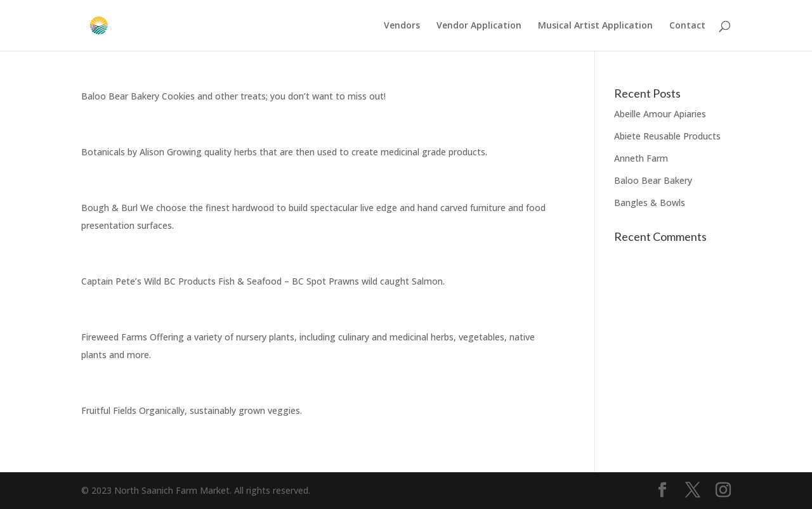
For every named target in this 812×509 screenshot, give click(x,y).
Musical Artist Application (595, 26)
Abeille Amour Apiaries (660, 114)
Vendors (402, 26)
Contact (687, 26)
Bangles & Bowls (650, 203)
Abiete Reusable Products (667, 136)
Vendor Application (479, 26)
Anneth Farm (641, 158)
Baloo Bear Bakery (653, 180)
